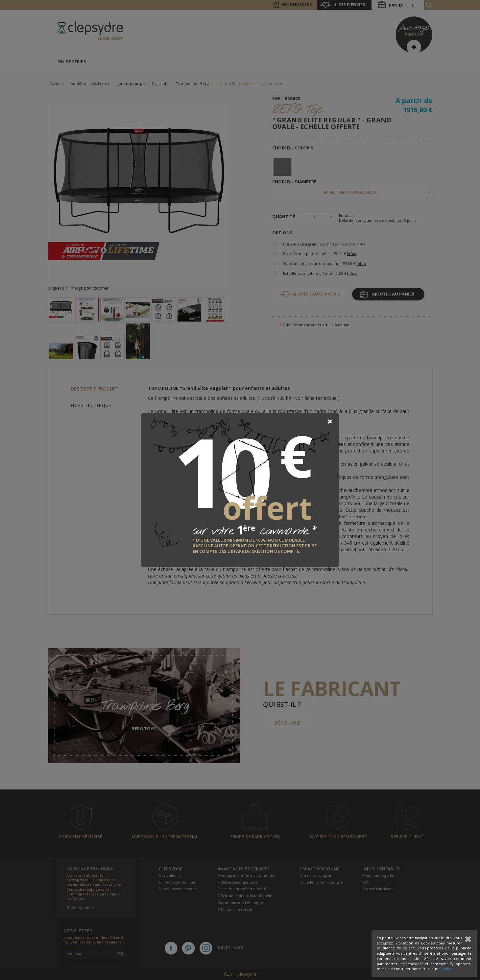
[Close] (330, 422)
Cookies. (447, 969)
